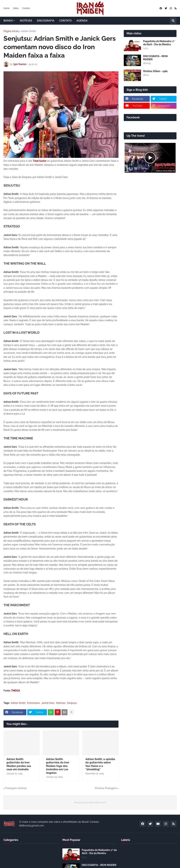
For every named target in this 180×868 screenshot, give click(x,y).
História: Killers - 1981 (155, 71)
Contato (26, 8)
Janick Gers (48, 703)
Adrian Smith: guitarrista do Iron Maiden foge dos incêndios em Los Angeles (58, 766)
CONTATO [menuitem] (65, 21)
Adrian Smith (28, 31)
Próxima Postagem (106, 788)
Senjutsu (72, 703)
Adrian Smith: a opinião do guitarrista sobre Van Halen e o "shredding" (100, 764)
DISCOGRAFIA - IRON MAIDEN (155, 58)
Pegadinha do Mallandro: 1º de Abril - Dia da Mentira (159, 43)
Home (7, 8)
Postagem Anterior (16, 788)
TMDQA (16, 691)
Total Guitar (40, 161)
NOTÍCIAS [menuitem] (26, 21)
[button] (173, 21)
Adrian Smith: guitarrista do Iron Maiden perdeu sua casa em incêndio (19, 764)
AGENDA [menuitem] (82, 21)
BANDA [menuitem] (8, 21)
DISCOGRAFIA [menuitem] (46, 21)
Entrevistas (33, 703)
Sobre (16, 8)
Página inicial (11, 31)
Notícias (61, 703)
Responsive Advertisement (90, 802)
